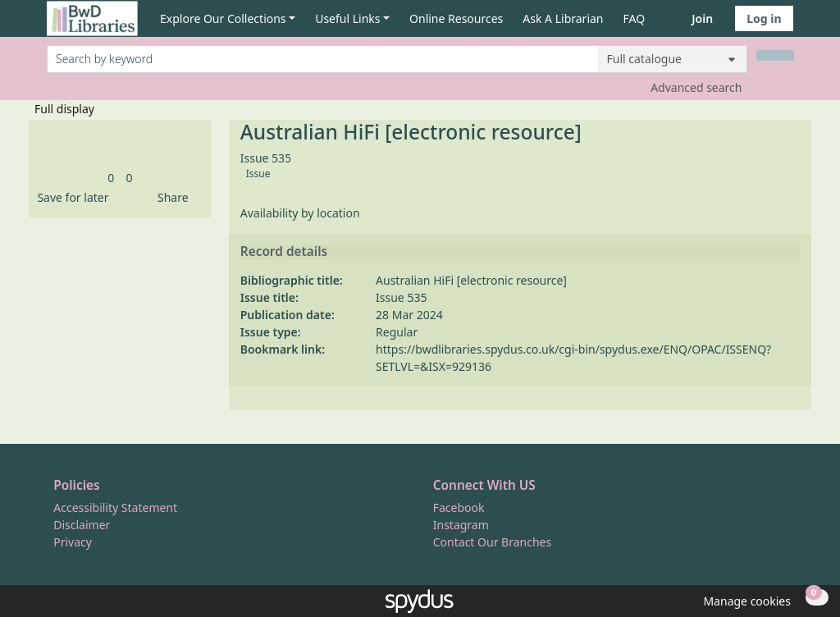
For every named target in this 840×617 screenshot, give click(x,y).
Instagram (461, 525)
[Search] (775, 55)
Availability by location (300, 213)
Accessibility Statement (115, 507)
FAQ (635, 18)
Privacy (73, 542)
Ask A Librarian (563, 18)
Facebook (459, 507)
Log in (764, 18)
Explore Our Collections (223, 18)
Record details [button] (284, 252)
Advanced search (696, 87)
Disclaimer (82, 525)
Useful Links (347, 18)
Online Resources (456, 18)
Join (702, 18)
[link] (111, 178)
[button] (70, 197)
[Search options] (673, 59)
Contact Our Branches (492, 542)
